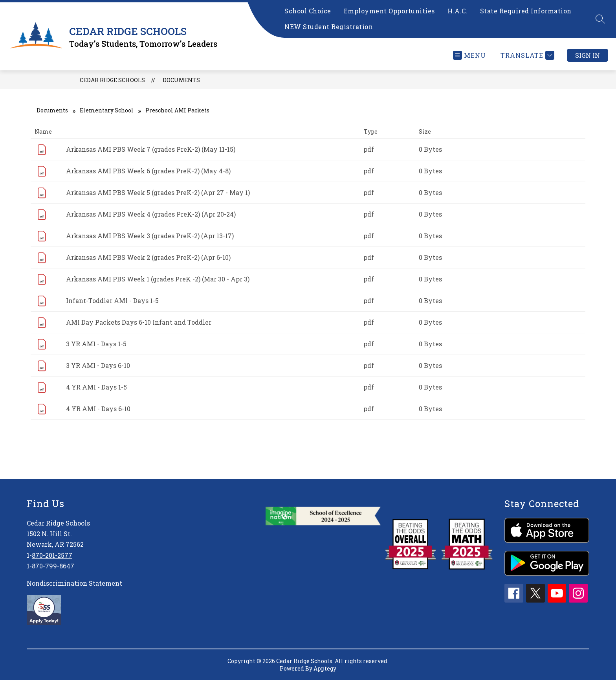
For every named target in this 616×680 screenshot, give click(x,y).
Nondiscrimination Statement (74, 583)
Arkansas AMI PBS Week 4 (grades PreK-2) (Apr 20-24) (151, 214)
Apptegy (325, 668)
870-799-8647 (53, 566)
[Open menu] (469, 55)
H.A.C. (457, 11)
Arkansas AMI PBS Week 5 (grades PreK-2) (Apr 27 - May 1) (158, 192)
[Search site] (600, 19)
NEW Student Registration (329, 27)
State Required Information (526, 11)
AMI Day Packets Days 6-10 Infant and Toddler (139, 322)
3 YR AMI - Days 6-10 (98, 365)
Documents (181, 80)
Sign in (588, 55)
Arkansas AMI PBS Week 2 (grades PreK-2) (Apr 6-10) (148, 257)
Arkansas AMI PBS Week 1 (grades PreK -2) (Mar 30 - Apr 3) (158, 279)
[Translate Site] (526, 55)
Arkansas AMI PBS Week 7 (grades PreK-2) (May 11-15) (151, 149)
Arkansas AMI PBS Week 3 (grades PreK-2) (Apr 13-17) (150, 236)
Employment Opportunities (389, 11)
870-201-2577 (52, 555)
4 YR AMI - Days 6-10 (98, 409)
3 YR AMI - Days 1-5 (96, 344)
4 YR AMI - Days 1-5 (96, 387)
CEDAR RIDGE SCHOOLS (112, 80)
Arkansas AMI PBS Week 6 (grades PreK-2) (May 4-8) (148, 171)
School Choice (308, 11)
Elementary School (107, 110)
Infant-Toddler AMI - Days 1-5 (112, 300)
